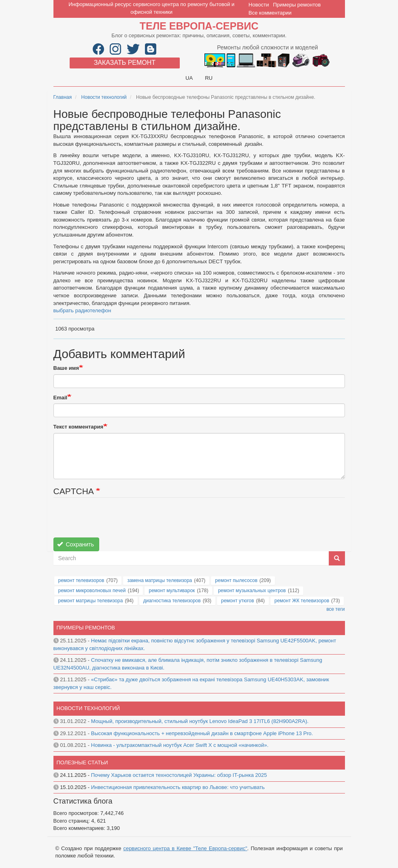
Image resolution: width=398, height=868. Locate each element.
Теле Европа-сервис (199, 26)
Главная (63, 97)
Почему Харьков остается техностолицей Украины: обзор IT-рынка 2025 (179, 775)
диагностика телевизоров (172, 601)
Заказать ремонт (125, 63)
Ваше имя (66, 368)
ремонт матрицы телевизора (91, 601)
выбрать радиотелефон (82, 310)
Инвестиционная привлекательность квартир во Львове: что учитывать (178, 787)
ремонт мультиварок (172, 591)
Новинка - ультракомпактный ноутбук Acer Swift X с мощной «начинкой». (180, 745)
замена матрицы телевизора (160, 580)
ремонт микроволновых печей (92, 591)
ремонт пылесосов (236, 580)
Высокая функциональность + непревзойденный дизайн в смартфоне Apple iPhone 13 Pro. (202, 733)
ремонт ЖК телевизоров (302, 601)
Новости (259, 5)
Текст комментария (79, 427)
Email (61, 398)
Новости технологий (104, 97)
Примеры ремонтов (297, 5)
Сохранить (76, 544)
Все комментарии (270, 13)
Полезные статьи (82, 762)
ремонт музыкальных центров (252, 591)
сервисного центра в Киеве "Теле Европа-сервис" (185, 848)
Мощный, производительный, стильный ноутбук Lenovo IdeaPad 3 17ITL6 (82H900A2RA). (200, 721)
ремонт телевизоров (81, 580)
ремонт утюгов (237, 601)
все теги (335, 609)
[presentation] (115, 522)
